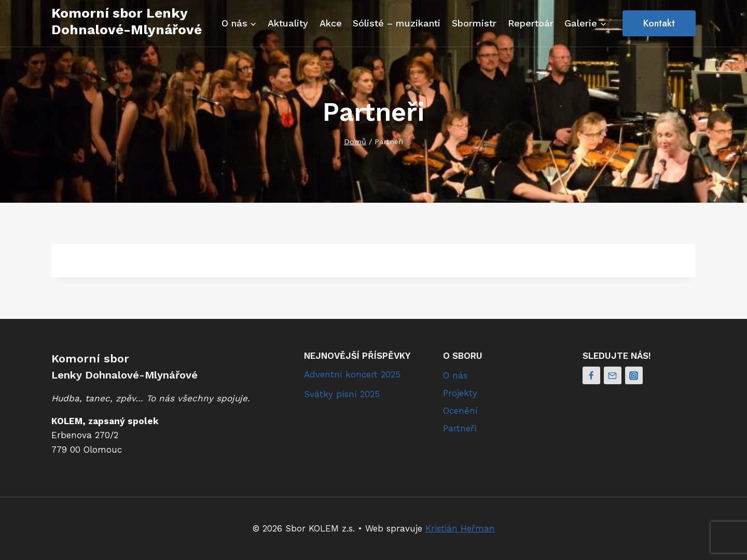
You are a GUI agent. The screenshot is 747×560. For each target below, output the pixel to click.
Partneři (460, 428)
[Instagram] (634, 375)
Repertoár (531, 23)
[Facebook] (591, 375)
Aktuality (288, 23)
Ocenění (460, 411)
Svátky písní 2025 (342, 394)
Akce (331, 23)
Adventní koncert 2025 (352, 374)
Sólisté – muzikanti (397, 23)
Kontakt (659, 23)
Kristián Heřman (460, 528)
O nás (455, 375)
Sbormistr (474, 23)
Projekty (460, 393)
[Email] (613, 375)
